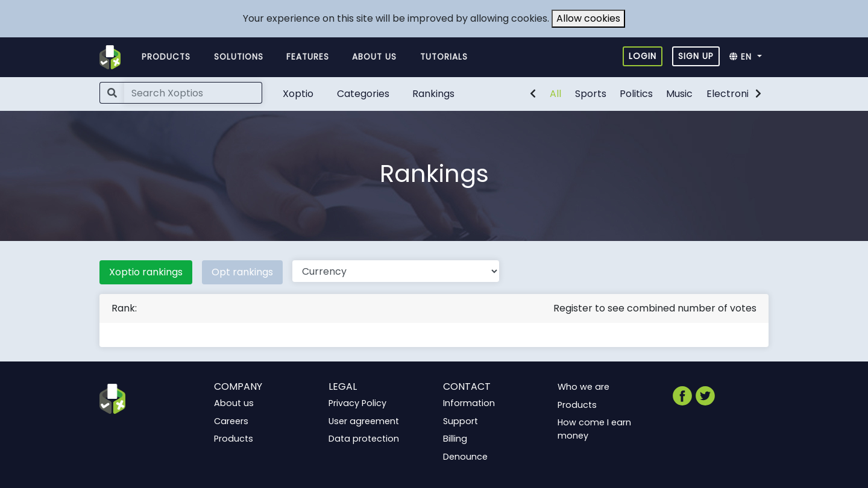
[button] (749, 57)
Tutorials (444, 57)
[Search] (193, 93)
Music (679, 94)
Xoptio (298, 94)
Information (469, 403)
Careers (231, 421)
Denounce (465, 457)
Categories (363, 94)
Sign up (696, 56)
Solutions (239, 57)
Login (643, 56)
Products (166, 57)
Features (308, 57)
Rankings (433, 94)
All (555, 94)
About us (374, 57)
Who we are (583, 387)
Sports (591, 94)
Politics (636, 94)
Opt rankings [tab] (242, 272)
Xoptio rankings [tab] (146, 272)
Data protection (364, 439)
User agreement (364, 421)
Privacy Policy (357, 403)
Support (461, 421)
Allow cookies (588, 18)
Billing (455, 439)
